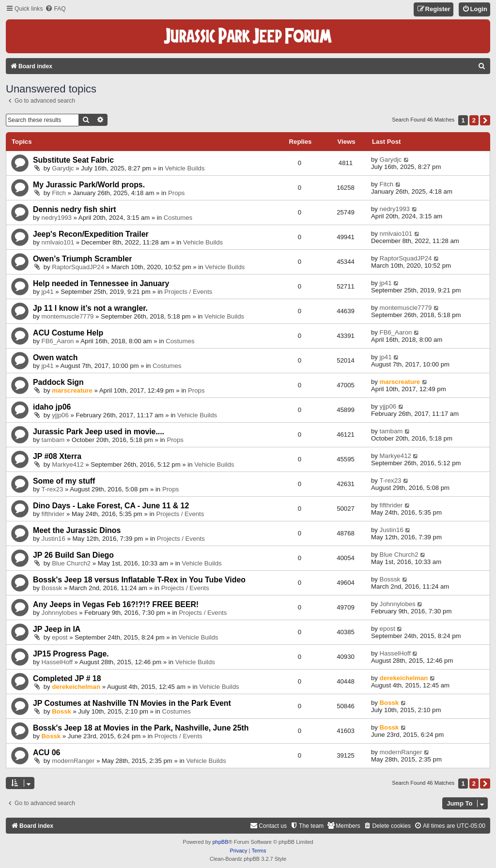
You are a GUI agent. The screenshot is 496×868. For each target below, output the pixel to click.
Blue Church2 (71, 563)
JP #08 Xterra (57, 456)
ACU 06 (46, 753)
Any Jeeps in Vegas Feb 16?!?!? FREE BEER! (116, 604)
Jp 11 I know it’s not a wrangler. (90, 308)
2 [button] (474, 120)
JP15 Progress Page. (71, 654)
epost (60, 637)
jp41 (48, 292)
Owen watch (55, 358)
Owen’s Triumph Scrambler (82, 259)
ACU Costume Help (68, 333)
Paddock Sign (58, 382)
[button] (485, 120)
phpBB (220, 842)
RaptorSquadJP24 (78, 267)
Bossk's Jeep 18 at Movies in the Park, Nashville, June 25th (141, 728)
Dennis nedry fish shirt (75, 209)
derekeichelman (76, 687)
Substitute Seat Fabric (73, 160)
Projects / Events (188, 292)
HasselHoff (57, 662)
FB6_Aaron (58, 341)
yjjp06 (60, 415)
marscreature (72, 390)
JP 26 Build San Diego (73, 555)
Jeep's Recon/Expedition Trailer (91, 234)
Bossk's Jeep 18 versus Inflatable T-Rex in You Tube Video (139, 580)
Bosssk (52, 588)
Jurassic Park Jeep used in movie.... (99, 432)
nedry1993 (57, 218)
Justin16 (54, 539)
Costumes (178, 218)
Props (176, 193)
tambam (53, 440)
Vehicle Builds (185, 168)
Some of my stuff (64, 481)
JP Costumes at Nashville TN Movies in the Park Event (132, 703)
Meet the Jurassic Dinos (77, 530)
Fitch (59, 193)
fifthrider (53, 514)
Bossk (62, 711)
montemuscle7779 (68, 316)
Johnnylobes (60, 613)
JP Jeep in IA (57, 629)
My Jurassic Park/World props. (89, 185)
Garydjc (63, 168)
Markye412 (68, 464)
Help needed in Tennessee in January (101, 283)
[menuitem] (55, 9)
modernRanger (73, 761)
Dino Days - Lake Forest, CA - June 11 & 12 (111, 506)
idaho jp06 (52, 407)
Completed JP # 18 (67, 678)
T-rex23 (53, 489)
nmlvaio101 (58, 242)
